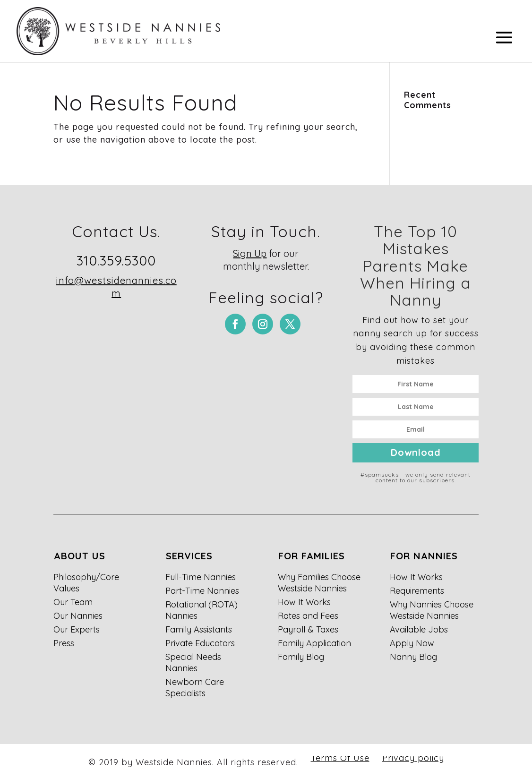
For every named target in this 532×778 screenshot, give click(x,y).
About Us (80, 556)
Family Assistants (199, 629)
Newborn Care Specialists (195, 688)
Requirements (417, 591)
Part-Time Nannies (202, 591)
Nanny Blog (413, 657)
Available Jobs (419, 629)
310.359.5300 (116, 261)
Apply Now (412, 643)
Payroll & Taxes (308, 629)
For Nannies (424, 556)
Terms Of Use (340, 758)
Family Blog (301, 657)
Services (189, 556)
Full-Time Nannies (201, 577)
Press (64, 643)
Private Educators (200, 643)
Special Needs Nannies (193, 663)
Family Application (314, 643)
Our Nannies (78, 616)
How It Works (304, 602)
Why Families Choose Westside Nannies (319, 583)
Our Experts (77, 629)
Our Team (73, 602)
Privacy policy (413, 758)
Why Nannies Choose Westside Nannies (432, 610)
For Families (312, 556)
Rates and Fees (308, 616)
